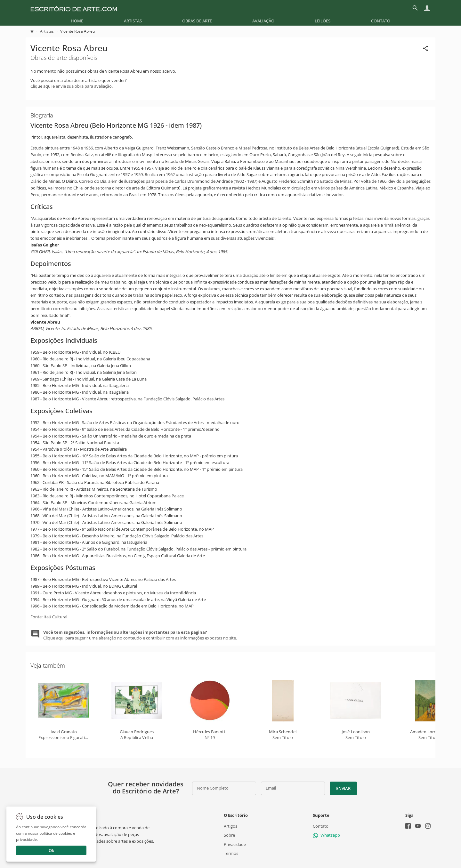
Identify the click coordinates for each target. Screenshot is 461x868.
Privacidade (235, 844)
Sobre (229, 835)
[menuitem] (77, 21)
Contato (381, 21)
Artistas (133, 21)
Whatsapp (326, 835)
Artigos (230, 826)
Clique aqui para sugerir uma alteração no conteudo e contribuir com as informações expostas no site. (140, 635)
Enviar (343, 788)
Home (77, 21)
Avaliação (263, 21)
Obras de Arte (197, 21)
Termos (231, 853)
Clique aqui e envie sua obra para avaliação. (72, 86)
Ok (51, 850)
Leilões (323, 21)
